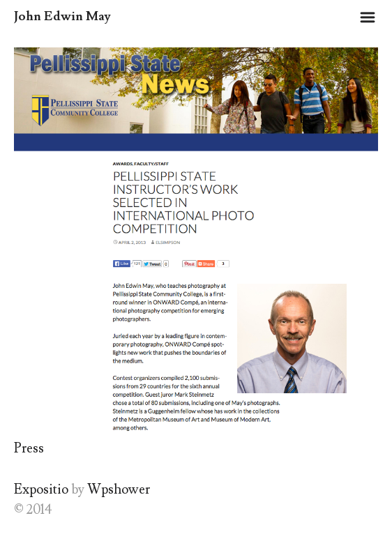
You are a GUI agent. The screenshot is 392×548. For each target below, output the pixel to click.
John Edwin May (62, 16)
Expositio (41, 489)
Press (29, 448)
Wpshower (119, 489)
